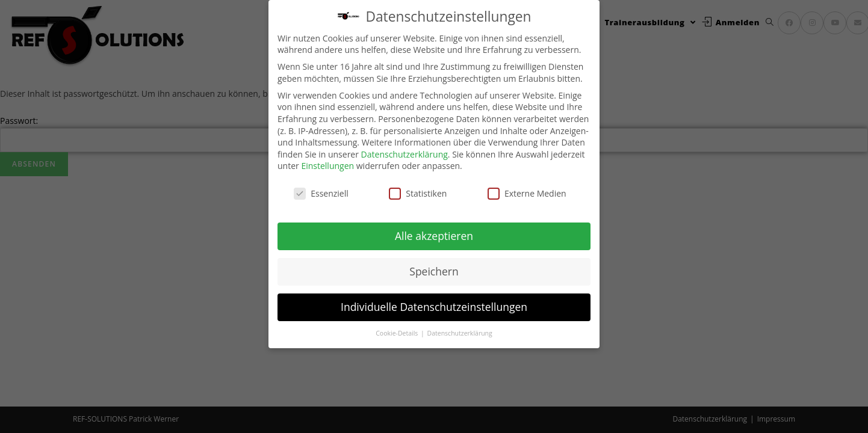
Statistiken (418, 193)
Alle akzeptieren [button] (434, 235)
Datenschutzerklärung (405, 154)
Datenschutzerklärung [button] (460, 333)
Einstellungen (327, 166)
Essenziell (321, 193)
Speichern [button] (434, 271)
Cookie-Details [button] (398, 333)
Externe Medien (527, 193)
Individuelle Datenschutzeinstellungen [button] (434, 306)
